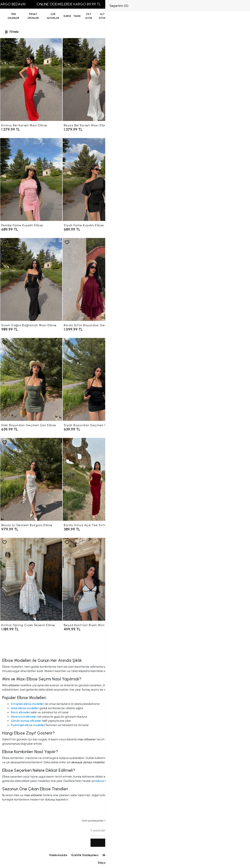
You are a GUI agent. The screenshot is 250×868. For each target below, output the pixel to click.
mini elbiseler (118, 758)
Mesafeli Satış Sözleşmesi (121, 855)
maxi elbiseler (112, 685)
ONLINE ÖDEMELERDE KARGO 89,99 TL (86, 4)
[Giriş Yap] (225, 16)
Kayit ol (125, 843)
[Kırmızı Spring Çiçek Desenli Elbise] (31, 579)
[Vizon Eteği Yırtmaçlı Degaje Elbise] (219, 579)
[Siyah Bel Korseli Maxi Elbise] (156, 80)
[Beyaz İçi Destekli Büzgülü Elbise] (31, 479)
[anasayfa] (125, 16)
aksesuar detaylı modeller (88, 762)
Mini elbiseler (11, 685)
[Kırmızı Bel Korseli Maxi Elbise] (31, 80)
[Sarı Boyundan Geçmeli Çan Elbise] (219, 279)
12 (138, 645)
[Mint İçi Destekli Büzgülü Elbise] (156, 379)
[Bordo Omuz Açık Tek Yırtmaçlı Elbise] (94, 479)
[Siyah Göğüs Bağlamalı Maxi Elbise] (31, 279)
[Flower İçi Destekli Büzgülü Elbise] (219, 379)
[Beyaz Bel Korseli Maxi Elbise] (94, 80)
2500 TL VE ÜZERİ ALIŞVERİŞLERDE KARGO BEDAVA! (171, 4)
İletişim (149, 855)
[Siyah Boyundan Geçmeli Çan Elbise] (94, 379)
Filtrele (11, 32)
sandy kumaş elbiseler (175, 690)
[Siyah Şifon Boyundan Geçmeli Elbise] (156, 279)
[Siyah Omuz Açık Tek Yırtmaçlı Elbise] (156, 479)
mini (17, 795)
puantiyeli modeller (194, 795)
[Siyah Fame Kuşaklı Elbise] (94, 179)
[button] (33, 16)
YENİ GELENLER (13, 16)
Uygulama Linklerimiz (174, 855)
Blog (197, 855)
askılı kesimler (217, 795)
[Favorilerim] (217, 16)
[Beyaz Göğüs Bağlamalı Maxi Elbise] (219, 179)
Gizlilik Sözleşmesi (85, 855)
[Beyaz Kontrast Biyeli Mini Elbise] (94, 579)
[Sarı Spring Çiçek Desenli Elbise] (219, 479)
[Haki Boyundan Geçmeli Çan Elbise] (31, 379)
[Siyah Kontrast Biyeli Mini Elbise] (156, 579)
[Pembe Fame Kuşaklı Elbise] (31, 179)
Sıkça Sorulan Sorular (114, 863)
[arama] (241, 16)
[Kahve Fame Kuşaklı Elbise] (219, 80)
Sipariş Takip (143, 863)
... (131, 645)
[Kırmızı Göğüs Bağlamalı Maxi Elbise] (156, 179)
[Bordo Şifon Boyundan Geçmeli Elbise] (94, 279)
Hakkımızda (58, 855)
